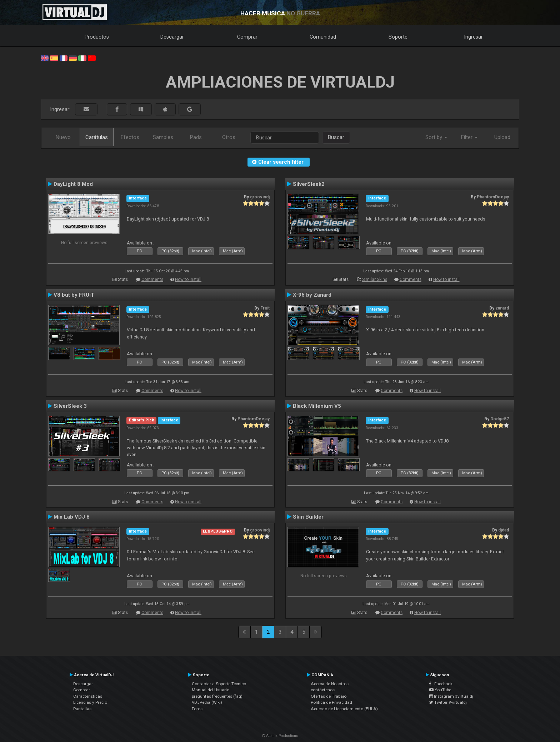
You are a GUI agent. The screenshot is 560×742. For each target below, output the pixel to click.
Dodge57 (500, 419)
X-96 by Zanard (312, 295)
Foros (197, 709)
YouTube (440, 690)
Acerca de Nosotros (330, 684)
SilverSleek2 (309, 184)
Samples (163, 137)
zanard (502, 308)
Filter (469, 137)
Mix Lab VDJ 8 (72, 517)
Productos (97, 37)
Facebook (441, 684)
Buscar (336, 137)
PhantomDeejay (493, 197)
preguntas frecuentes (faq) (217, 696)
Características (88, 696)
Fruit (265, 308)
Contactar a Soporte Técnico (219, 684)
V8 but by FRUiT (74, 295)
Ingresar (474, 37)
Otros (229, 137)
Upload (502, 137)
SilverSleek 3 (70, 406)
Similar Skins (375, 280)
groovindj (260, 197)
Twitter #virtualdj (448, 702)
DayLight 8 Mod (73, 184)
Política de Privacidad (331, 702)
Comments (152, 280)
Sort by (436, 137)
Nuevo (63, 137)
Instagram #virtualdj (451, 696)
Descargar (172, 37)
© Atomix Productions (280, 736)
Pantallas (82, 709)
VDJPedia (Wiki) (207, 702)
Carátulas (97, 137)
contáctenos (323, 690)
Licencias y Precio (90, 702)
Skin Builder (308, 517)
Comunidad (323, 37)
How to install (188, 280)
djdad (504, 530)
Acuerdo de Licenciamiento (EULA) (344, 709)
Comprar (247, 37)
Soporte (398, 37)
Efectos (130, 137)
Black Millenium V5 (317, 406)
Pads (196, 137)
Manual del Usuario (211, 690)
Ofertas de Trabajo (329, 696)
